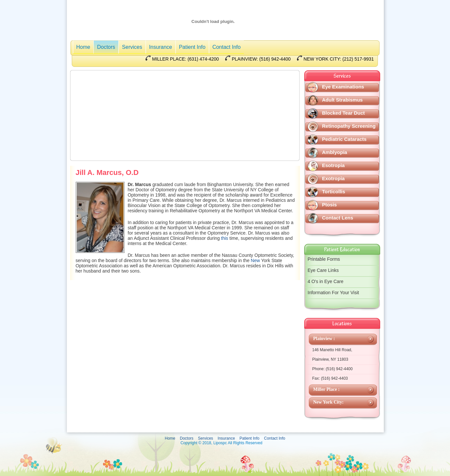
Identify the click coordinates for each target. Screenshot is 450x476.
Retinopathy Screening (349, 126)
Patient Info (192, 47)
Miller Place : (327, 389)
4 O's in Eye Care (326, 281)
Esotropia (333, 165)
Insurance (161, 47)
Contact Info (226, 47)
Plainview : (324, 339)
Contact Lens (338, 218)
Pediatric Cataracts (344, 139)
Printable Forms (324, 259)
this (225, 238)
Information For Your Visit (333, 293)
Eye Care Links (323, 270)
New (255, 260)
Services (132, 47)
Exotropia (333, 178)
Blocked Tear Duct (344, 113)
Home (83, 47)
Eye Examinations (343, 87)
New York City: (329, 402)
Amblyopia (335, 152)
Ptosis (330, 205)
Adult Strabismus (342, 100)
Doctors (106, 47)
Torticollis (334, 191)
